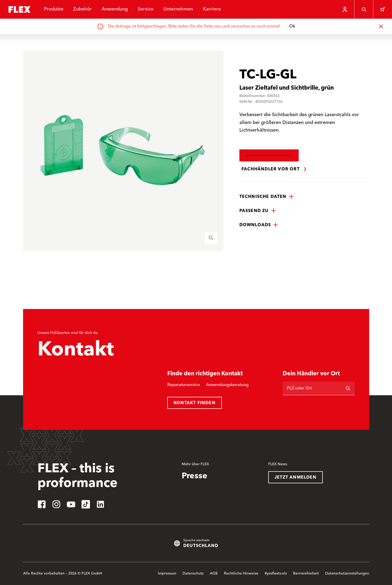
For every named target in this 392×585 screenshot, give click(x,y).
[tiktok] (86, 504)
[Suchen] (348, 388)
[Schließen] (381, 26)
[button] (267, 197)
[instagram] (56, 504)
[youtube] (71, 504)
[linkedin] (100, 504)
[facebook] (42, 504)
